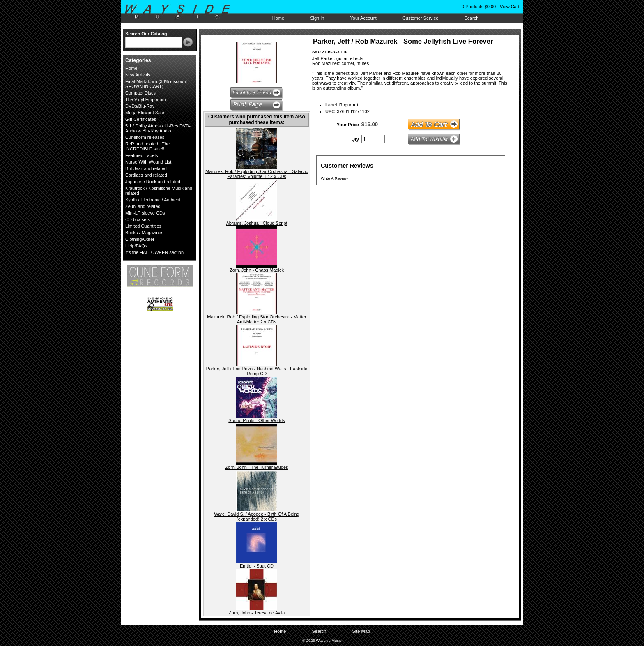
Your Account (363, 18)
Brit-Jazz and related (146, 168)
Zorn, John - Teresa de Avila (257, 613)
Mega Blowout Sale (145, 113)
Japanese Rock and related (153, 182)
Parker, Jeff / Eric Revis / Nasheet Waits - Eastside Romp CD (257, 371)
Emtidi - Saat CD (257, 566)
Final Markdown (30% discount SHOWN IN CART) (156, 84)
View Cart (509, 7)
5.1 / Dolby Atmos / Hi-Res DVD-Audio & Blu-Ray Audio (158, 128)
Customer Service (420, 18)
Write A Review (334, 178)
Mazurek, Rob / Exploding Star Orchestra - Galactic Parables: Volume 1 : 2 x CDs (257, 174)
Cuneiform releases (145, 137)
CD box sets (138, 219)
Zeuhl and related (143, 206)
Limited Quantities (143, 226)
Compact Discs (140, 93)
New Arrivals (138, 75)
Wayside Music (182, 12)
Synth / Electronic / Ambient (153, 200)
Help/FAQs (136, 246)
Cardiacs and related (146, 175)
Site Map (361, 631)
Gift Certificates (141, 119)
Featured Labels (142, 155)
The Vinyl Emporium (146, 99)
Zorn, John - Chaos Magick (257, 270)
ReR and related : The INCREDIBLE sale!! (147, 146)
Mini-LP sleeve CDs (145, 213)
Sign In (317, 18)
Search (471, 18)
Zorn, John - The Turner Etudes (256, 467)
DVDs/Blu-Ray (140, 106)
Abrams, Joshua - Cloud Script (256, 223)
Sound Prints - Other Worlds (256, 420)
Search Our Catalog (146, 34)
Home (278, 18)
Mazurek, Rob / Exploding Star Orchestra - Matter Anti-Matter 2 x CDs (256, 319)
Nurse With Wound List (148, 162)
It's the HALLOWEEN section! (155, 252)
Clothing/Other (140, 239)
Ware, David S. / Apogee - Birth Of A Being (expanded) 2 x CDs (256, 517)
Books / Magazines (144, 233)
